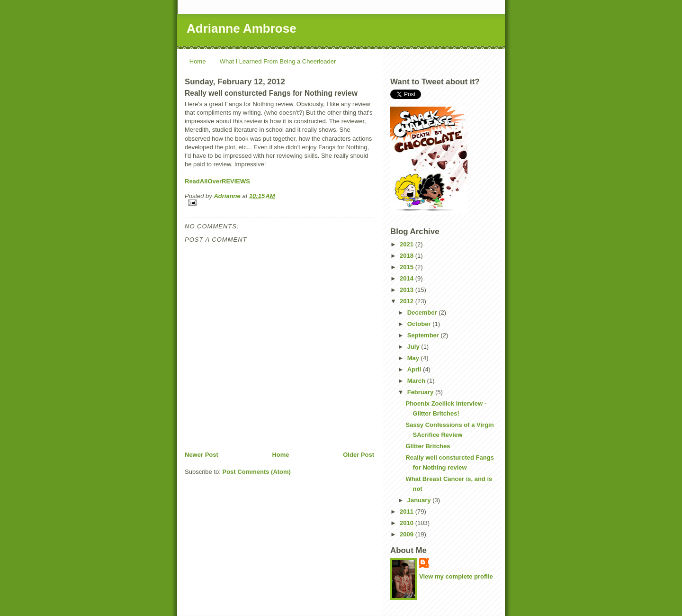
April (415, 369)
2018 (408, 256)
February (421, 392)
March (417, 381)
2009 (408, 534)
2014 (408, 278)
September (424, 335)
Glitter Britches (428, 446)
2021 (408, 244)
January (420, 500)
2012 (408, 301)
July (414, 347)
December (423, 313)
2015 (408, 267)
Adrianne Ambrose (242, 28)
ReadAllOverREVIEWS (217, 181)
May (414, 358)
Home (198, 61)
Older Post (359, 455)
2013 (408, 290)
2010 (408, 523)
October (420, 324)
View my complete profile (456, 576)
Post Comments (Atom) (257, 472)
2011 (408, 512)
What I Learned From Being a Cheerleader (278, 61)
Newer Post (202, 455)
